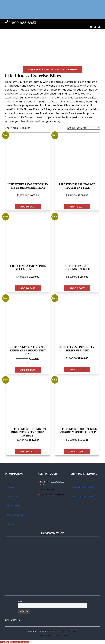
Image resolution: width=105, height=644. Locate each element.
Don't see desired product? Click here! (52, 70)
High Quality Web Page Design (52, 635)
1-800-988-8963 (48, 490)
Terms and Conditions (17, 515)
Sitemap (11, 524)
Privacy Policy (13, 506)
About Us (11, 487)
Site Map (72, 631)
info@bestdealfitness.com (52, 495)
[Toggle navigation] (7, 9)
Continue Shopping (20, 642)
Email (21, 602)
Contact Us (12, 496)
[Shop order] (83, 128)
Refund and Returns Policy (85, 496)
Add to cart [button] (28, 207)
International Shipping (83, 487)
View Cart (5, 642)
